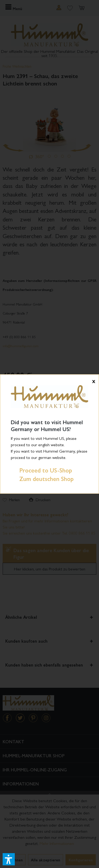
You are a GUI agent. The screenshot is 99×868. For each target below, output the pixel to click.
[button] (9, 859)
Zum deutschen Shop (42, 479)
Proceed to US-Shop (41, 470)
